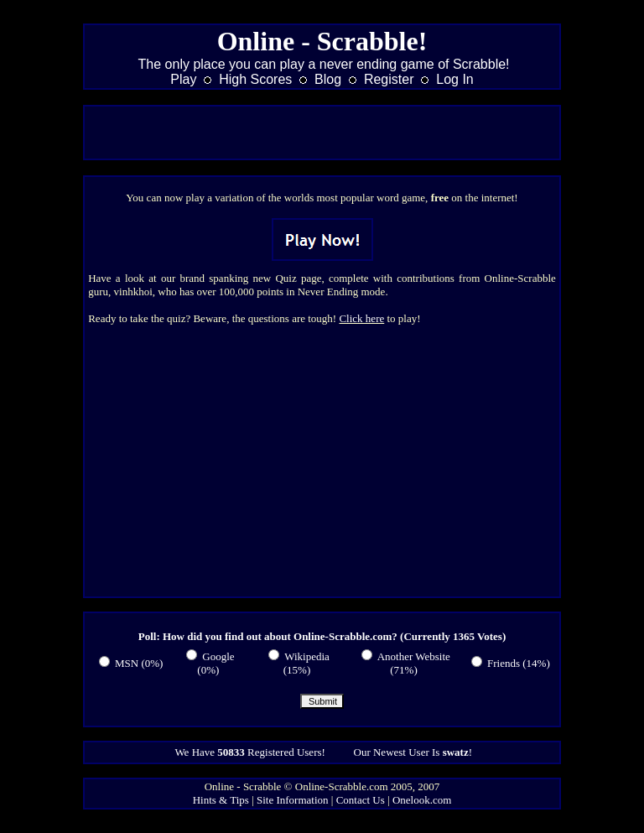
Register (389, 79)
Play (183, 79)
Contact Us (361, 800)
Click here (361, 318)
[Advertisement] (322, 133)
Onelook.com (422, 800)
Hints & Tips (221, 800)
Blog (328, 79)
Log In (454, 79)
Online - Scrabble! (322, 41)
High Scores (255, 79)
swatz (456, 752)
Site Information (293, 800)
